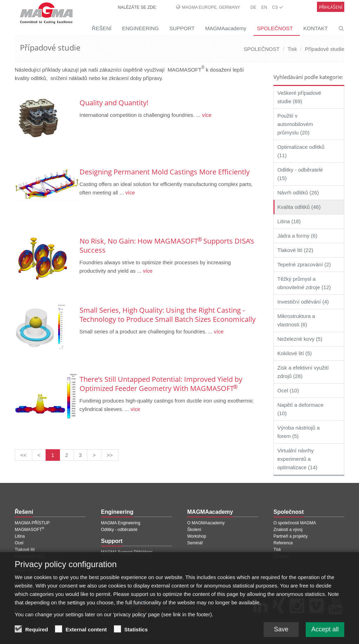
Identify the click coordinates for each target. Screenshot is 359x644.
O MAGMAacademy (206, 523)
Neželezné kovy (30, 557)
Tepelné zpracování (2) (304, 264)
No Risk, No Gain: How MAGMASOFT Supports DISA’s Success (167, 245)
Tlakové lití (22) (295, 250)
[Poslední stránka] (110, 455)
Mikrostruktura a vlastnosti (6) (296, 320)
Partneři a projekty (290, 536)
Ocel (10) (288, 390)
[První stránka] (23, 455)
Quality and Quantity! (114, 103)
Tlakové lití (25, 550)
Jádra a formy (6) (297, 236)
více (206, 115)
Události (281, 557)
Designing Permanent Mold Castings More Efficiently (165, 172)
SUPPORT (182, 28)
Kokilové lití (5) (294, 353)
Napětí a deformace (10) (300, 409)
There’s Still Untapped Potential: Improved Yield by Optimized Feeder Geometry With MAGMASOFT (161, 384)
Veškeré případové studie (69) (299, 97)
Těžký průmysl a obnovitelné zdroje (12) (304, 283)
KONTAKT (316, 28)
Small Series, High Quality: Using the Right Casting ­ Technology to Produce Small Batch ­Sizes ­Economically (168, 315)
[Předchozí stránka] (39, 455)
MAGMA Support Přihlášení (127, 552)
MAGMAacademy (226, 28)
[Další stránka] (94, 455)
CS (278, 7)
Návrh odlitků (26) (298, 192)
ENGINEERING (140, 28)
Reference (283, 543)
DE (253, 7)
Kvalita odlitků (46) (299, 207)
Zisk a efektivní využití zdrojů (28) (303, 372)
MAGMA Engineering (121, 523)
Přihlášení (331, 7)
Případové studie (324, 49)
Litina (20, 536)
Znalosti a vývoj (288, 530)
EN (264, 7)
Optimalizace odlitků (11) (301, 151)
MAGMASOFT (29, 530)
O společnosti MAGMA (295, 523)
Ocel (19, 543)
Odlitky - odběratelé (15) (300, 174)
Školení (194, 530)
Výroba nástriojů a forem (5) (299, 432)
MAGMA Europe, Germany (211, 7)
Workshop (197, 536)
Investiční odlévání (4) (303, 302)
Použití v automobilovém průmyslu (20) (295, 124)
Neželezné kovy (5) (300, 339)
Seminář (195, 543)
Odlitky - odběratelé (119, 530)
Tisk (292, 49)
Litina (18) (289, 221)
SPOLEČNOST (275, 28)
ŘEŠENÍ (102, 28)
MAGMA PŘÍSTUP (32, 523)
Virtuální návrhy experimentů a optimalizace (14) (297, 459)
